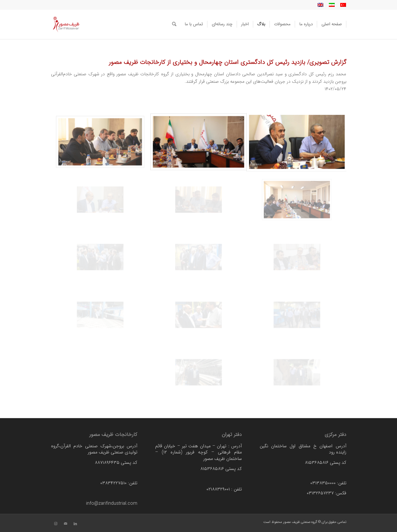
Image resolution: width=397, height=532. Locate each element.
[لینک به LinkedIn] (75, 524)
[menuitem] (332, 24)
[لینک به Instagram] (56, 524)
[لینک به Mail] (66, 524)
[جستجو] (174, 24)
